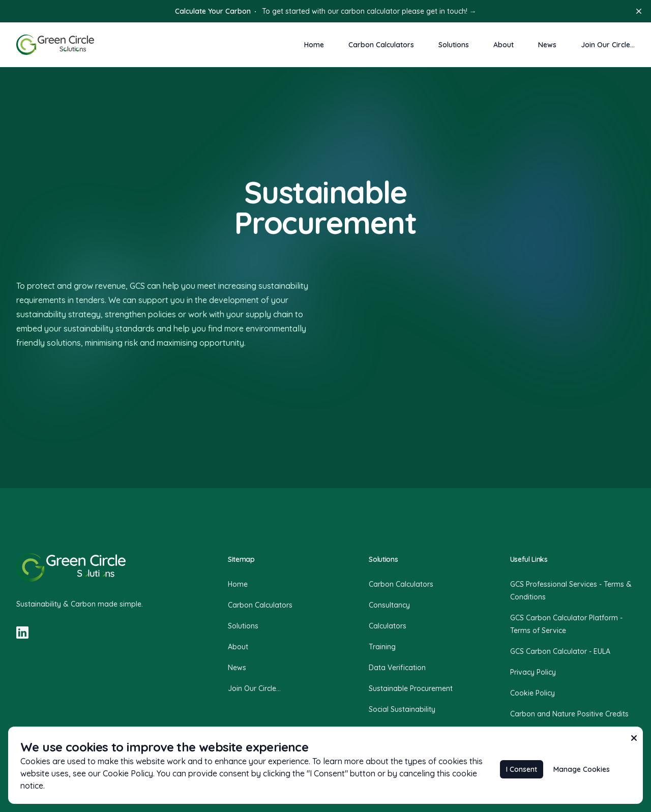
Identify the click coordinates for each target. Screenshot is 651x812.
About (504, 45)
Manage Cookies (582, 769)
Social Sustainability (402, 709)
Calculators (388, 626)
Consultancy (389, 605)
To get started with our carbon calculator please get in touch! (326, 11)
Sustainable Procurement (411, 688)
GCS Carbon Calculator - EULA (560, 651)
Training (382, 647)
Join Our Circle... (608, 45)
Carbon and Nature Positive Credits (569, 714)
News (547, 45)
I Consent (522, 769)
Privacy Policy (533, 672)
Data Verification (397, 668)
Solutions (454, 45)
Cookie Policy (532, 693)
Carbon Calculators (381, 45)
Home (314, 45)
